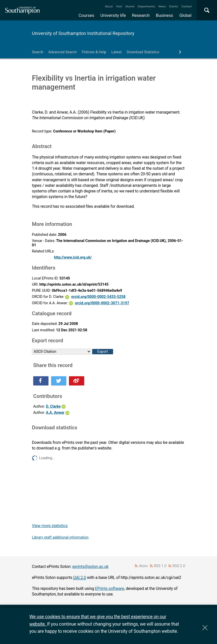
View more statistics (50, 526)
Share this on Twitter (59, 381)
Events (174, 6)
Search (38, 52)
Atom (143, 566)
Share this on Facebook (41, 381)
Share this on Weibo (77, 381)
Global (185, 15)
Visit (119, 6)
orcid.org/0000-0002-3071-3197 (102, 303)
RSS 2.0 (179, 566)
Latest (116, 52)
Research (141, 15)
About (109, 6)
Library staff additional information (60, 537)
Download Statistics (143, 52)
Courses (86, 15)
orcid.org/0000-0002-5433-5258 (98, 297)
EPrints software (110, 588)
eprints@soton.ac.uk (90, 567)
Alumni (130, 6)
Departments (147, 6)
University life (113, 15)
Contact (186, 6)
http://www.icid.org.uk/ (73, 257)
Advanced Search (62, 52)
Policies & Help (94, 52)
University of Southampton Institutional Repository (83, 33)
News (162, 6)
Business (165, 15)
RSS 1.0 (160, 566)
